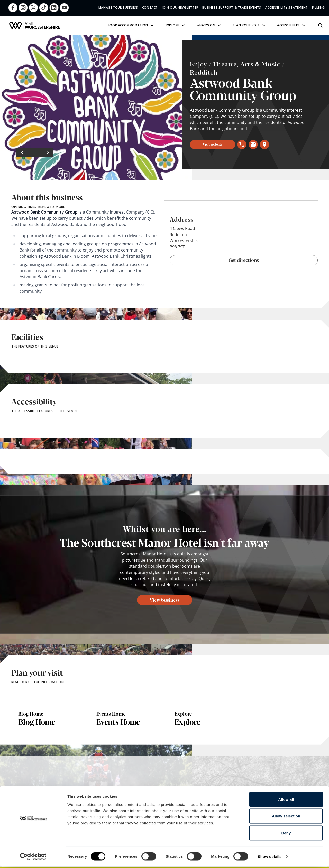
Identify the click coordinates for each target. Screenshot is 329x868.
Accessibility (292, 25)
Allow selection (286, 818)
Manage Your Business (118, 8)
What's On (209, 25)
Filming (318, 8)
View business (165, 600)
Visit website (213, 144)
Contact (150, 8)
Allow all (286, 801)
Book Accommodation (131, 25)
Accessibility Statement (287, 8)
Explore (176, 25)
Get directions (244, 260)
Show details (270, 858)
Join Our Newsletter (180, 8)
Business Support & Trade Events (232, 8)
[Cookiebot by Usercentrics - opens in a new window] (33, 858)
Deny (286, 834)
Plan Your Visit (250, 25)
